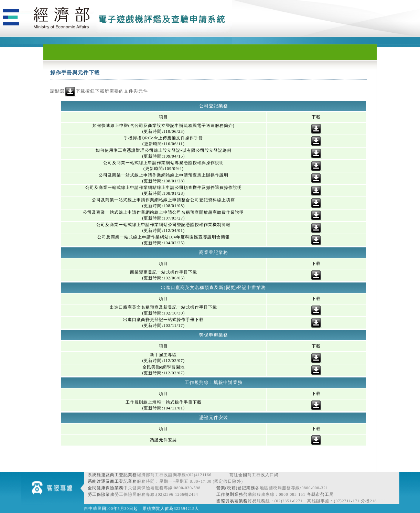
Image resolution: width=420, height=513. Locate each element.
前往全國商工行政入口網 (254, 475)
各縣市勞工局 (320, 494)
